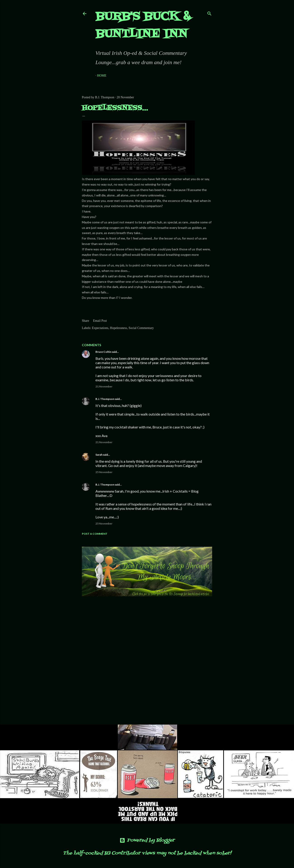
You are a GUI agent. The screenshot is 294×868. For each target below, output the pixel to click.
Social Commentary (141, 328)
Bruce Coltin (103, 352)
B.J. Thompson (105, 399)
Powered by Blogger (147, 840)
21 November (104, 386)
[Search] (209, 13)
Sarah (99, 455)
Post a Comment (95, 534)
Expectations (100, 328)
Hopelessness (118, 328)
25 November (104, 472)
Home (102, 76)
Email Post (100, 321)
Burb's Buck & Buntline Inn (143, 25)
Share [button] (85, 321)
